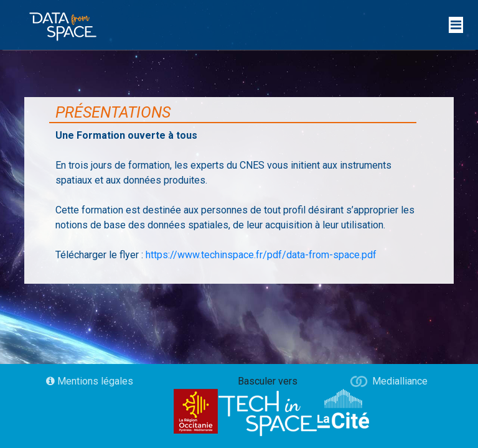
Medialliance (400, 381)
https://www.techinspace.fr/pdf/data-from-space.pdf (261, 255)
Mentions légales (90, 381)
